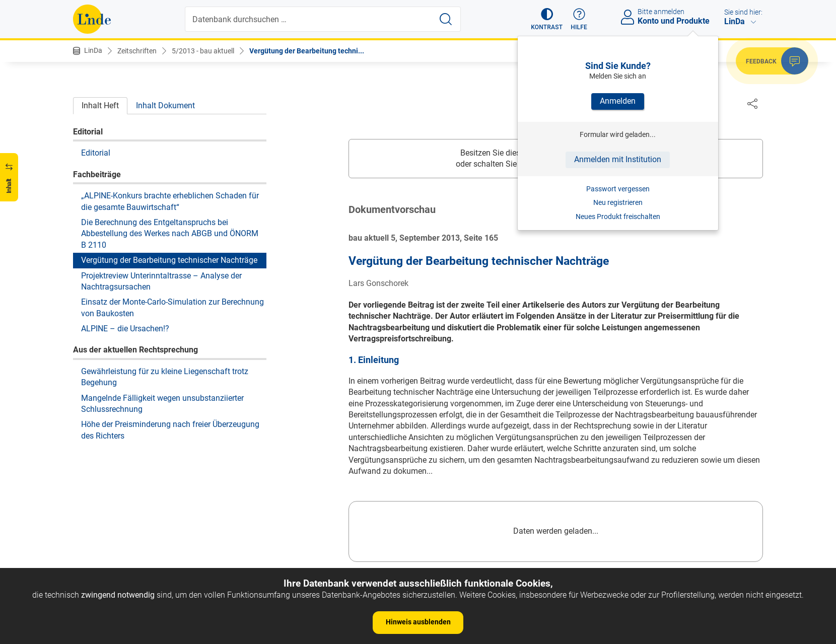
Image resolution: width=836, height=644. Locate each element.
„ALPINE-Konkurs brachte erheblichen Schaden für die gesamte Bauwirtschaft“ (170, 201)
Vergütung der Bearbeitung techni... (307, 51)
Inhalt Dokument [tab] (165, 105)
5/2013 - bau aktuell (203, 51)
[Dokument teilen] (752, 103)
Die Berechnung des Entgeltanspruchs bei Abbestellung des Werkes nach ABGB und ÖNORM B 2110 (170, 234)
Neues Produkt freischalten (618, 217)
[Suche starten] (446, 19)
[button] (547, 19)
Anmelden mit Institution (618, 159)
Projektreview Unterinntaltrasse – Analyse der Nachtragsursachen (161, 281)
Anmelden (618, 101)
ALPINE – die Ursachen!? (125, 329)
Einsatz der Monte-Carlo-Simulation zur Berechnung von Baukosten (172, 307)
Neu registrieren (618, 202)
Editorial (96, 153)
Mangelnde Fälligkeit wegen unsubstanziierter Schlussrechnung (162, 404)
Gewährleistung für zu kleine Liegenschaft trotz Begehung (165, 377)
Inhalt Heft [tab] (100, 105)
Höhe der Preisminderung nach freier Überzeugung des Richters (170, 430)
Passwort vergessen (618, 189)
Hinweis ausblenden (418, 622)
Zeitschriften (137, 51)
